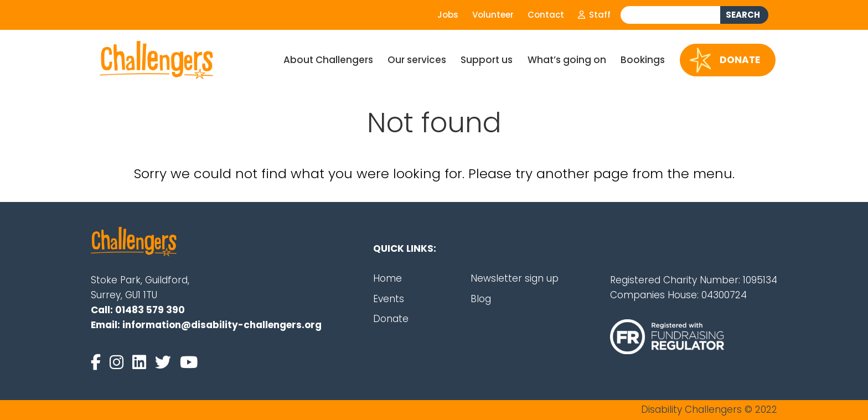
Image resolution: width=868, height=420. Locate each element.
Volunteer (493, 15)
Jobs (448, 15)
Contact (546, 15)
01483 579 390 (150, 310)
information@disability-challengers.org (222, 325)
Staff (594, 15)
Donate (725, 60)
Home (387, 278)
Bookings (643, 60)
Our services (417, 60)
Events (389, 299)
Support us (487, 60)
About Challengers (328, 60)
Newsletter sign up (515, 278)
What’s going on (567, 60)
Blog (481, 299)
